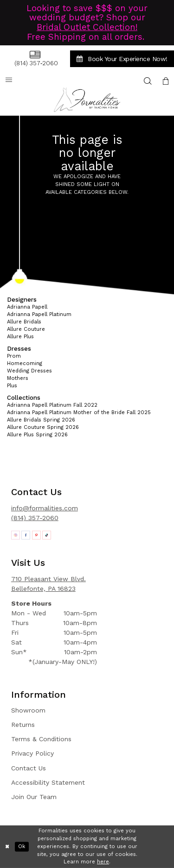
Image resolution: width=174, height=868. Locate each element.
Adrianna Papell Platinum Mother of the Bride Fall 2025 (79, 412)
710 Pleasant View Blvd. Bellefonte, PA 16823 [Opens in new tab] (48, 584)
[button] (166, 81)
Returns (23, 725)
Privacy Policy (32, 753)
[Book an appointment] (122, 59)
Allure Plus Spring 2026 (37, 435)
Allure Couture (26, 329)
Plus (12, 386)
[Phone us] (35, 59)
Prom (14, 356)
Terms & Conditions (41, 739)
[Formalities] (87, 100)
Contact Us (29, 768)
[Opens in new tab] (16, 535)
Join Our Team (34, 797)
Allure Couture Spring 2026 (43, 427)
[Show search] (148, 81)
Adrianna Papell (27, 307)
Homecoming (25, 363)
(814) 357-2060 (35, 518)
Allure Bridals (24, 322)
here (103, 862)
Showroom (28, 710)
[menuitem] (35, 59)
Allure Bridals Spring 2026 (41, 420)
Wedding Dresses (29, 371)
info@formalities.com (45, 508)
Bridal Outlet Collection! (87, 27)
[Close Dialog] (7, 847)
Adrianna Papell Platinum (39, 314)
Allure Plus (20, 337)
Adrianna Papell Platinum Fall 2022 (52, 405)
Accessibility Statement (48, 782)
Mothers (18, 378)
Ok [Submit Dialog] (22, 846)
